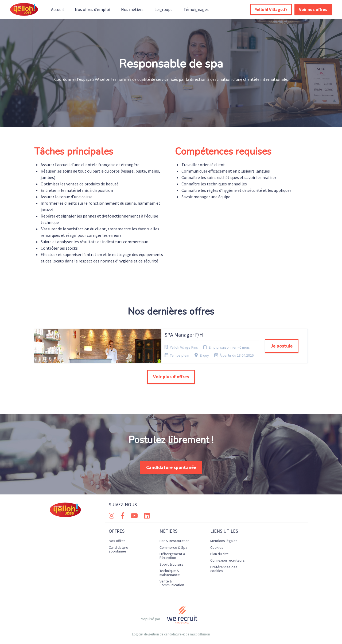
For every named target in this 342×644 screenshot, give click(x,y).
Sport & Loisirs (171, 564)
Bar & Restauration (174, 541)
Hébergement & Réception (172, 556)
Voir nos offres (313, 9)
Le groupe (164, 9)
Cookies (217, 547)
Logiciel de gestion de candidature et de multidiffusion (171, 634)
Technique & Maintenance (170, 573)
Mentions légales (224, 541)
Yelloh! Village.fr (271, 9)
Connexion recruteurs (228, 560)
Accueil (57, 9)
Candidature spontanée (171, 467)
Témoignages (196, 9)
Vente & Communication (172, 583)
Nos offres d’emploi (92, 9)
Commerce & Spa (173, 547)
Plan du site (219, 554)
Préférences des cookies (224, 569)
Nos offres (117, 541)
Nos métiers (132, 9)
